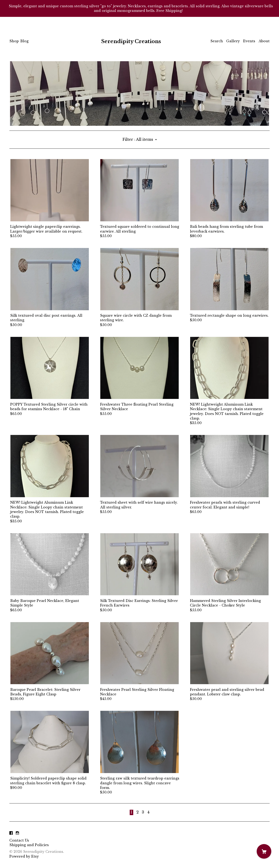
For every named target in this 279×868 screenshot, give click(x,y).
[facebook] (11, 833)
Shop (14, 41)
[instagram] (17, 833)
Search (217, 41)
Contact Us (19, 840)
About (264, 41)
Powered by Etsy (24, 856)
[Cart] (264, 851)
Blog (24, 41)
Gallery (233, 41)
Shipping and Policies (29, 845)
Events (249, 41)
